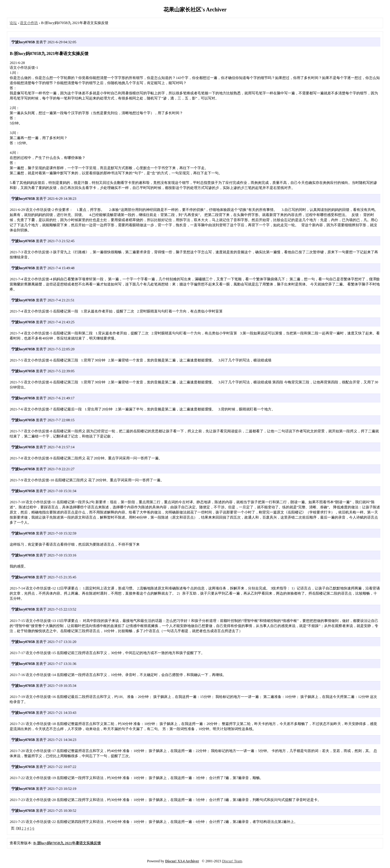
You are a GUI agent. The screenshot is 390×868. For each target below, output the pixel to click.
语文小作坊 (29, 23)
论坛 (13, 23)
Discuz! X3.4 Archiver (182, 861)
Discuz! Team (232, 861)
